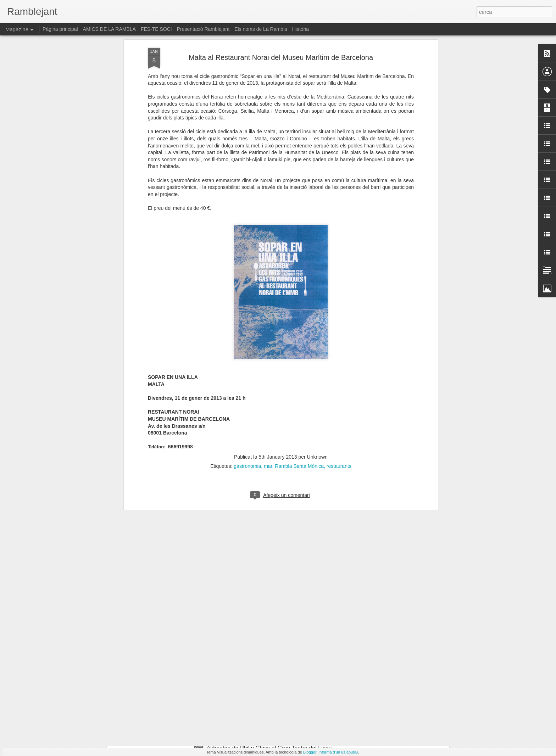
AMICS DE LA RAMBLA (109, 29)
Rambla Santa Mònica (299, 381)
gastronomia (247, 381)
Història (301, 29)
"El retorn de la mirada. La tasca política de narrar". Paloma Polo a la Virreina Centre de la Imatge (271, 671)
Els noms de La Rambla (261, 29)
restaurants (339, 381)
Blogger (310, 752)
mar (268, 381)
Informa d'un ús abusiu (338, 752)
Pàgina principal (60, 29)
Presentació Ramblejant (203, 29)
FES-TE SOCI (156, 29)
